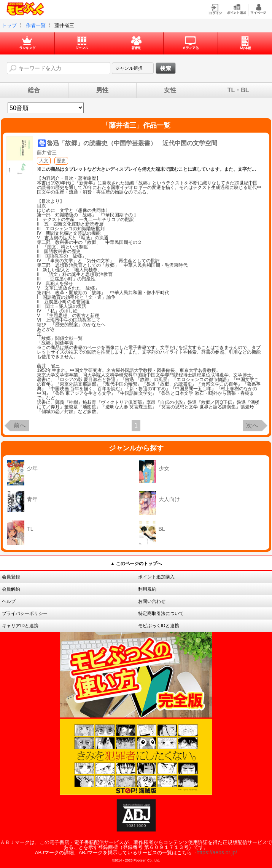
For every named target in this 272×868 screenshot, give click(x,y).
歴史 (61, 161)
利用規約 (147, 589)
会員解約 (11, 589)
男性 (102, 90)
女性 (170, 90)
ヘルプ (9, 601)
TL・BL (238, 90)
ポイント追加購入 (156, 577)
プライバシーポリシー (25, 613)
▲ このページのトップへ (136, 564)
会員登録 (11, 577)
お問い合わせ (152, 601)
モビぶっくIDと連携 (159, 626)
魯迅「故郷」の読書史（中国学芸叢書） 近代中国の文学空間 (132, 143)
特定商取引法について (161, 613)
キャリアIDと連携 (20, 626)
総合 (34, 90)
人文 (44, 161)
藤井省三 (47, 153)
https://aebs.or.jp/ (217, 852)
